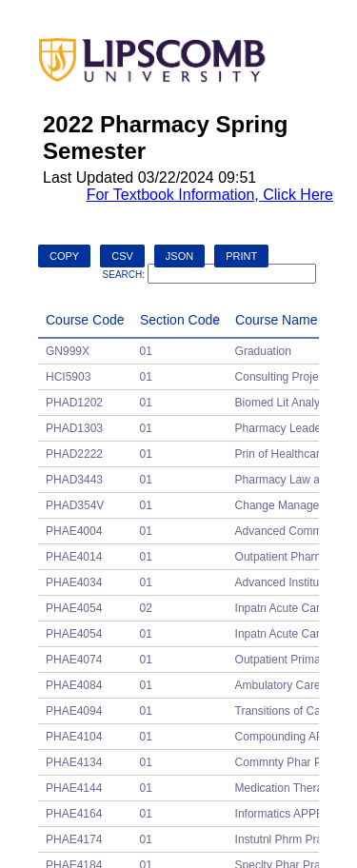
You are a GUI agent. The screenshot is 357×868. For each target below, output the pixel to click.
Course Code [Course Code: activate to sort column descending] (85, 320)
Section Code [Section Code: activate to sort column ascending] (180, 320)
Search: (209, 275)
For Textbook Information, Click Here (210, 195)
